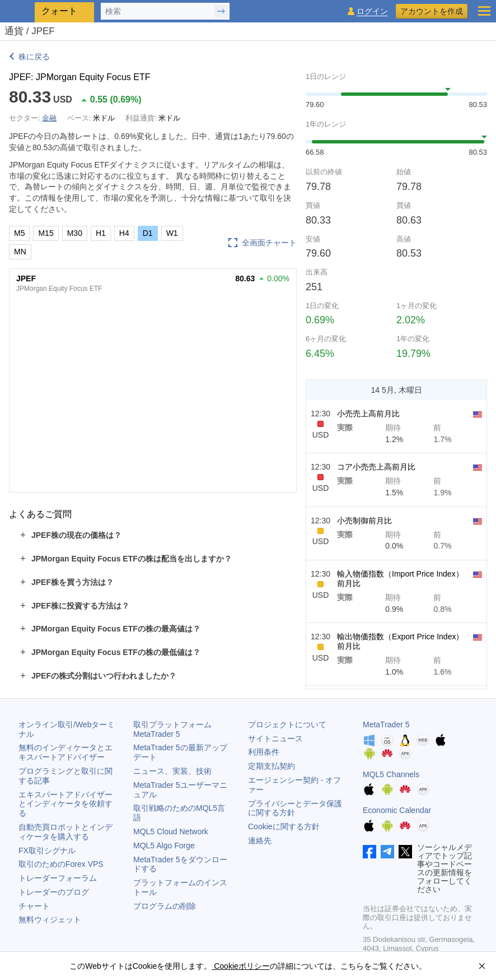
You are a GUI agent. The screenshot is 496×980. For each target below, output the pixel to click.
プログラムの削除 (165, 906)
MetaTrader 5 (386, 724)
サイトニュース (275, 739)
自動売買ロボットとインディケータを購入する (65, 832)
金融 (49, 118)
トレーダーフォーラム (58, 878)
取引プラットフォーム (176, 729)
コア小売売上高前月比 (376, 467)
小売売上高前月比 (368, 414)
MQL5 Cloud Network (171, 832)
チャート (34, 906)
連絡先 (260, 840)
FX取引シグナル (47, 851)
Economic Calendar (397, 810)
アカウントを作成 (432, 11)
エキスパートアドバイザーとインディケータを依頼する (65, 804)
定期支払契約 (272, 766)
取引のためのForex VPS (61, 864)
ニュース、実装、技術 (172, 771)
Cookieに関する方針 (284, 826)
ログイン (372, 11)
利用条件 (264, 752)
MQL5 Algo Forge (164, 846)
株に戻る (34, 57)
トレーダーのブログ (54, 892)
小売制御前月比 (364, 521)
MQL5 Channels (391, 774)
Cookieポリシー (240, 966)
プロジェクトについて (287, 724)
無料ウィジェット (50, 919)
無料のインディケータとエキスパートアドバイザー (65, 752)
